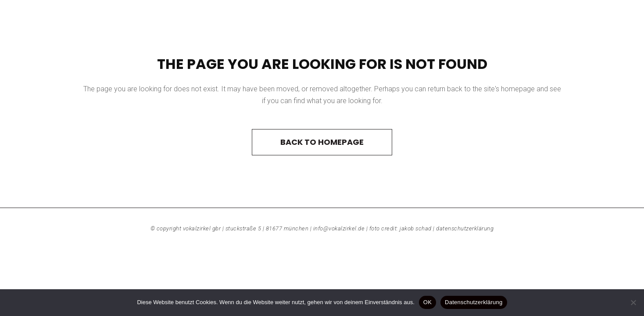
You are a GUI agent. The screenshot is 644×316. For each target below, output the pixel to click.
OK (428, 302)
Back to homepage (322, 142)
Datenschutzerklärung (465, 228)
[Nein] (633, 302)
